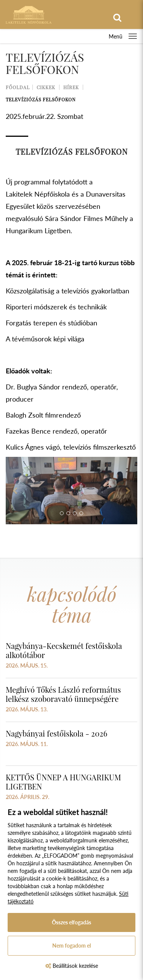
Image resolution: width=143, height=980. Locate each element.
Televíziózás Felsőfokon (41, 99)
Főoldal (18, 87)
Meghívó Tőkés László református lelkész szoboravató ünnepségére (63, 694)
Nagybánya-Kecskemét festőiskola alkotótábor (64, 650)
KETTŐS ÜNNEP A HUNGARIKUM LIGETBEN (63, 782)
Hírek (71, 87)
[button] (16, 491)
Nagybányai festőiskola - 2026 (56, 733)
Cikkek (46, 87)
